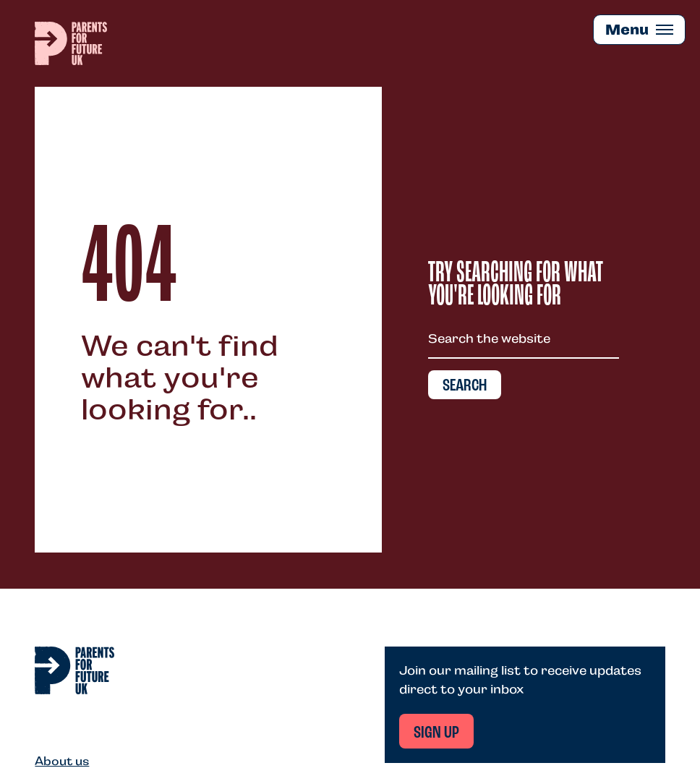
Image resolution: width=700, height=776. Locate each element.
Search (465, 386)
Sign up (436, 733)
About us (62, 761)
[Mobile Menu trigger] (639, 30)
